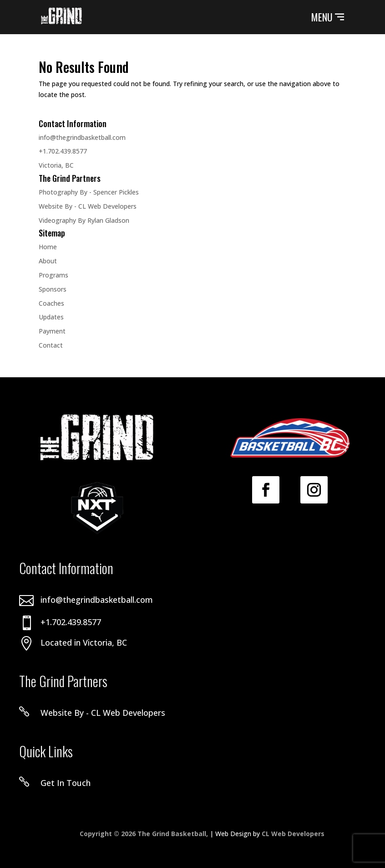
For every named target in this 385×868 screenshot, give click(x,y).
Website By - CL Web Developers (88, 206)
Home (48, 247)
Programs (53, 275)
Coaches (51, 303)
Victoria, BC (56, 165)
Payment (52, 331)
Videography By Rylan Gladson (84, 220)
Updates (51, 317)
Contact (51, 345)
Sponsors (53, 289)
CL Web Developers (293, 834)
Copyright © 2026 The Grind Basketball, (145, 834)
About (48, 261)
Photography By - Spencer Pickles (89, 192)
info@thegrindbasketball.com (82, 137)
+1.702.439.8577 (63, 151)
